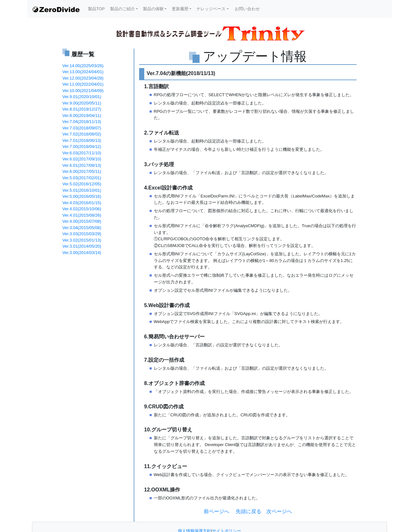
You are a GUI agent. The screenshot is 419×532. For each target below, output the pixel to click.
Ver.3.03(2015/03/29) (82, 234)
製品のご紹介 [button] (123, 9)
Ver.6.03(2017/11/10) (82, 153)
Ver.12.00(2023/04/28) (83, 78)
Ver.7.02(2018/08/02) (82, 134)
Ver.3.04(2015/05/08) (82, 228)
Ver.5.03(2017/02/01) (82, 178)
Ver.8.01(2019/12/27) (82, 109)
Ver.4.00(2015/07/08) (82, 221)
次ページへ (279, 511)
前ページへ (217, 511)
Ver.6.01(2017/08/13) (82, 165)
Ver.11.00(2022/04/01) (83, 84)
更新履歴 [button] (180, 9)
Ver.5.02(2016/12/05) (82, 184)
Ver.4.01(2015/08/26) (82, 215)
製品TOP (96, 9)
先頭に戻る (248, 511)
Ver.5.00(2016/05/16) (82, 196)
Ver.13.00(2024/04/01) (83, 72)
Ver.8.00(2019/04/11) (82, 116)
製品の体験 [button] (153, 9)
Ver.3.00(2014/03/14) (82, 253)
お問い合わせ (247, 9)
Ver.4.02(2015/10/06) (82, 209)
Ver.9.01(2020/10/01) (82, 97)
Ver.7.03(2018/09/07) (82, 128)
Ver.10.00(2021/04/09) (83, 91)
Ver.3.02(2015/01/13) (82, 240)
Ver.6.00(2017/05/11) (82, 171)
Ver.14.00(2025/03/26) (83, 66)
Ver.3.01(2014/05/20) (82, 246)
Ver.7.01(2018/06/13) (82, 140)
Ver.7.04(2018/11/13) (82, 122)
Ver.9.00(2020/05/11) (82, 103)
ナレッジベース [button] (211, 9)
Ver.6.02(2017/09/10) (82, 159)
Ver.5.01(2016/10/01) (82, 190)
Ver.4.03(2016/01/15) (82, 203)
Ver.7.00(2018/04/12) (82, 146)
